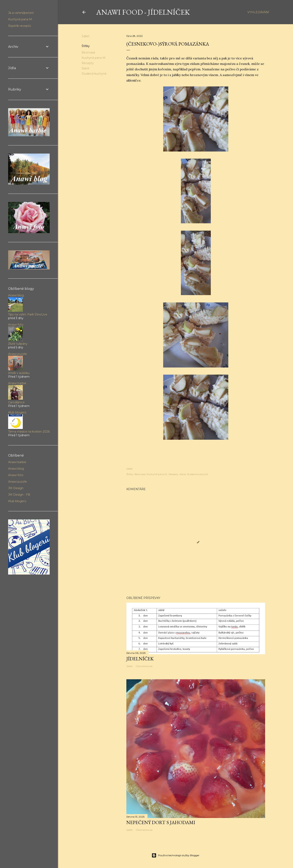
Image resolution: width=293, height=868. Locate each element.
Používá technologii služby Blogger (175, 855)
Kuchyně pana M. (94, 58)
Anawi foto (16, 325)
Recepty (88, 63)
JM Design (16, 488)
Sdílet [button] (86, 36)
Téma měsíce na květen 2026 (29, 432)
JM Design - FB (19, 495)
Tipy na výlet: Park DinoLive (28, 314)
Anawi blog (16, 295)
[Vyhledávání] (258, 12)
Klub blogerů (17, 412)
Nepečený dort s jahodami (161, 822)
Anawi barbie (17, 383)
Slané (85, 68)
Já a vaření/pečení (21, 13)
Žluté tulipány (18, 344)
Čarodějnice (16, 402)
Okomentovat (144, 666)
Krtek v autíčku (19, 373)
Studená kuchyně (94, 74)
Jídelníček (140, 659)
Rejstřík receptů (20, 26)
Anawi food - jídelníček (143, 12)
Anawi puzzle (17, 354)
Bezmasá (88, 52)
